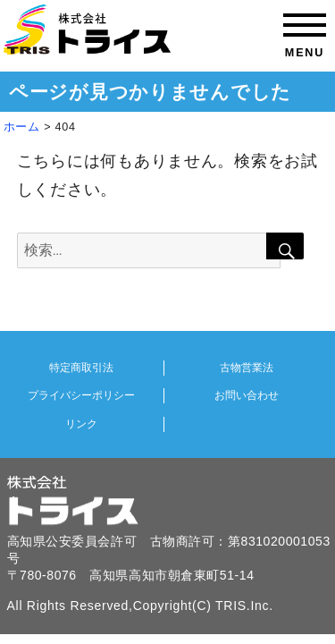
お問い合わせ (247, 395)
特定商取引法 (81, 368)
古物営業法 (247, 368)
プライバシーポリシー (81, 395)
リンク (81, 424)
